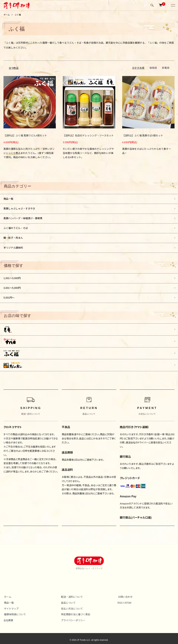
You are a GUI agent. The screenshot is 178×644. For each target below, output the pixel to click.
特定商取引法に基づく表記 (75, 611)
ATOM (128, 600)
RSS (120, 600)
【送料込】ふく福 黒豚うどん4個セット (25, 136)
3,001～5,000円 (12, 286)
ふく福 (18, 15)
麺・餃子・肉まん (13, 237)
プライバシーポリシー (73, 617)
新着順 (166, 68)
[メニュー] (173, 5)
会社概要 (8, 617)
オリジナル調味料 (13, 246)
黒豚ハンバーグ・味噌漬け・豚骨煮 (23, 218)
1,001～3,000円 (12, 277)
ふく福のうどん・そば (16, 227)
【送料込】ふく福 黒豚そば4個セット (143, 136)
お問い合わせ (125, 594)
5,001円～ (9, 296)
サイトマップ (11, 606)
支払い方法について (71, 606)
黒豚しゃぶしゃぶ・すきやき (19, 208)
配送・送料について (71, 594)
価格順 (153, 68)
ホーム (7, 15)
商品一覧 (8, 199)
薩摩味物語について (14, 611)
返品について (68, 600)
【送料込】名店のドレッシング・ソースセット (88, 136)
